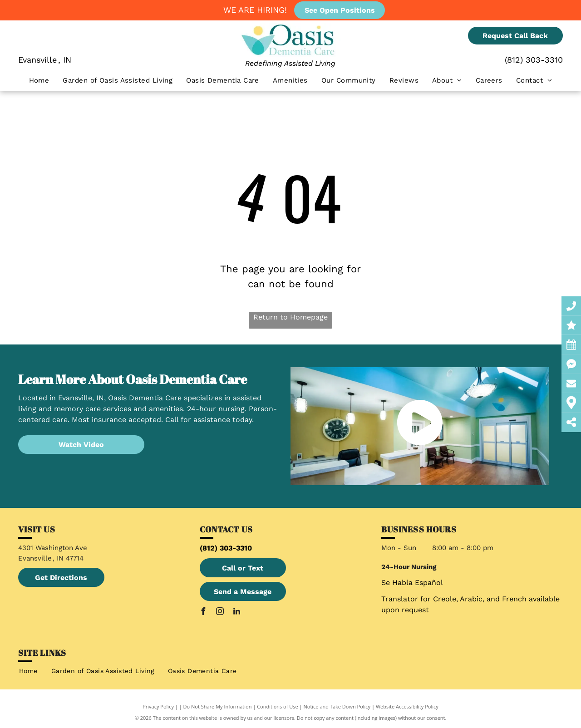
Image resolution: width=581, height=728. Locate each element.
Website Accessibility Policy (407, 706)
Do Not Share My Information (218, 706)
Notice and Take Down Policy (337, 706)
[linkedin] (237, 612)
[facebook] (203, 612)
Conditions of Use (278, 706)
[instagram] (220, 612)
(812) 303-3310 (534, 60)
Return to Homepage (290, 317)
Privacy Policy (158, 706)
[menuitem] (39, 81)
